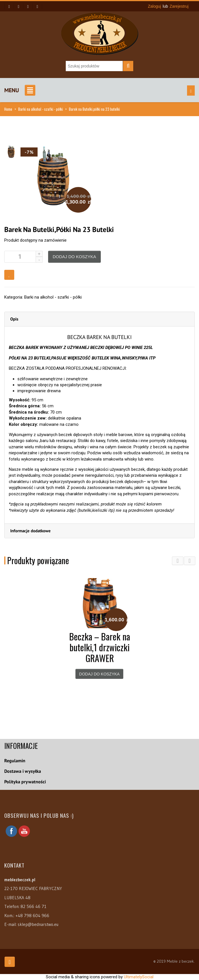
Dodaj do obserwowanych (9, 275)
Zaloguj (154, 6)
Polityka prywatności (25, 782)
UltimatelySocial (139, 977)
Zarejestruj (179, 6)
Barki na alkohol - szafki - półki (41, 109)
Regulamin (15, 761)
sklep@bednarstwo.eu (38, 924)
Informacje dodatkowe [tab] (30, 531)
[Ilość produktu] (23, 257)
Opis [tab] (14, 319)
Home (8, 109)
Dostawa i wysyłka (23, 771)
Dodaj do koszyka (74, 257)
